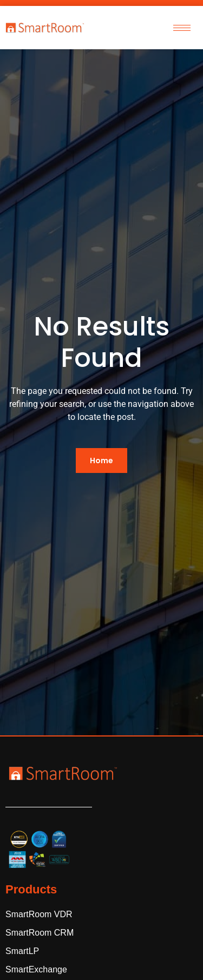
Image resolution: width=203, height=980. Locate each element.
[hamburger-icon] (182, 28)
